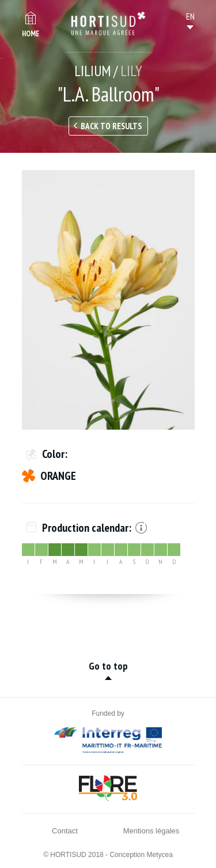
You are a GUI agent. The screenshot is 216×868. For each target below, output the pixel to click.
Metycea (160, 855)
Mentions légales (151, 831)
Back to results (111, 126)
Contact (65, 831)
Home (31, 34)
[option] (108, 300)
